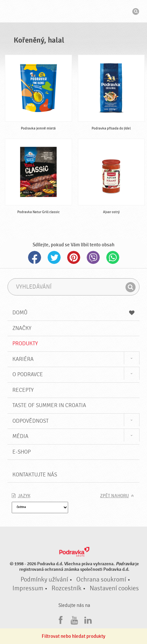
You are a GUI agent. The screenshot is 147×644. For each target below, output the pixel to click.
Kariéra (23, 359)
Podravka (74, 12)
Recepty (23, 390)
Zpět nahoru (114, 496)
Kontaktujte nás (35, 475)
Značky (22, 328)
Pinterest (74, 257)
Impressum (28, 588)
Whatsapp (113, 257)
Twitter (54, 257)
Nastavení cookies (114, 588)
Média (20, 436)
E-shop (22, 452)
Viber (93, 257)
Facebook (35, 257)
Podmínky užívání (44, 580)
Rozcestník (66, 588)
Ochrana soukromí (101, 580)
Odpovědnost (30, 421)
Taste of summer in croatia (49, 405)
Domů (74, 313)
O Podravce (28, 374)
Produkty (25, 343)
